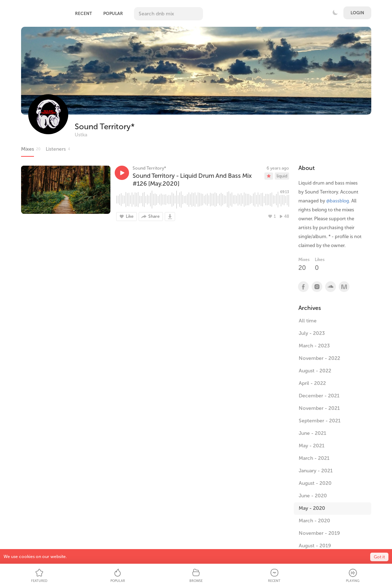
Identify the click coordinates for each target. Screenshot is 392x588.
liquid (282, 176)
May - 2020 (312, 508)
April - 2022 (312, 383)
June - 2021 (312, 433)
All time (308, 321)
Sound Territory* (105, 127)
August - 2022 (315, 371)
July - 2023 (312, 333)
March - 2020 (314, 521)
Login (357, 13)
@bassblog (338, 201)
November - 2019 (319, 533)
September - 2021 (320, 421)
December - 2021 (319, 396)
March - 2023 (314, 346)
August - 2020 (315, 483)
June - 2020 (313, 496)
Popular (113, 14)
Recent (83, 14)
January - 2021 (316, 471)
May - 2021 (312, 446)
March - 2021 (314, 458)
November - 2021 (319, 408)
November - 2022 (319, 358)
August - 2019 (315, 546)
